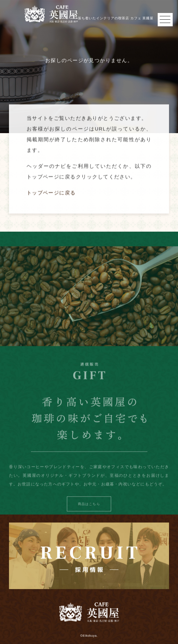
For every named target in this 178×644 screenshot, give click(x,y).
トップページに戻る (51, 196)
